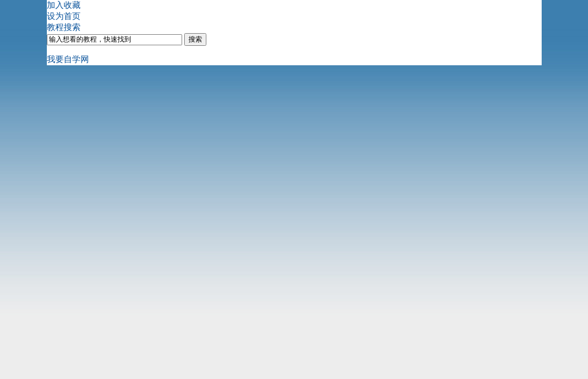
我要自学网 (68, 59)
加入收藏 (64, 5)
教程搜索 (64, 27)
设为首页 (64, 16)
